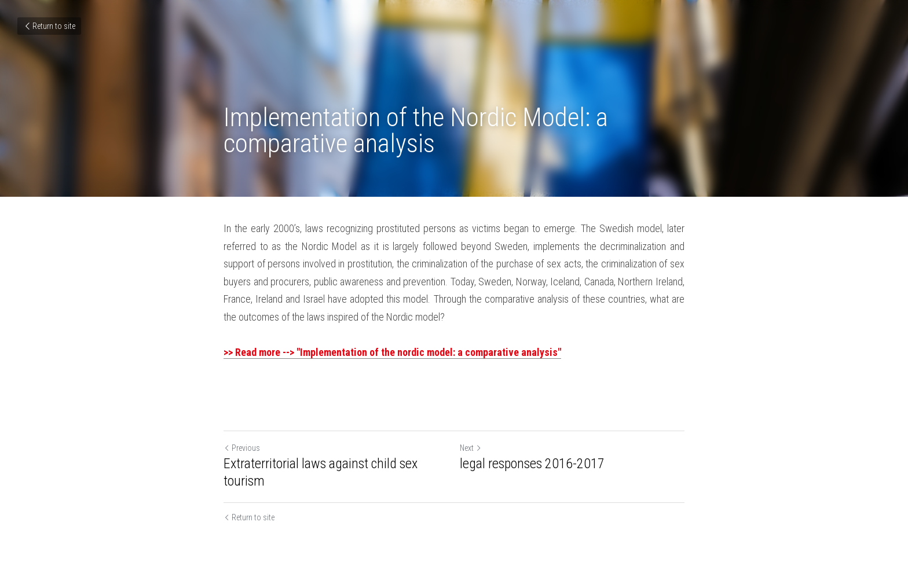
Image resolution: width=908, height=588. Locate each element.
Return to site (49, 26)
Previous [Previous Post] (242, 448)
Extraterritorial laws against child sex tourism (321, 472)
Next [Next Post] (471, 448)
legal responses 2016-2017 (532, 464)
